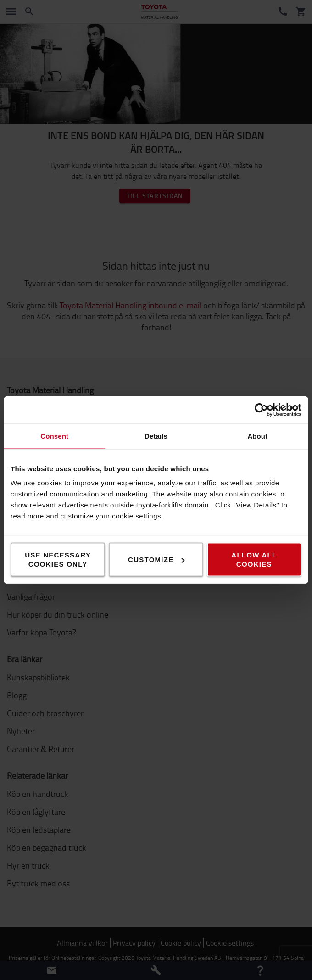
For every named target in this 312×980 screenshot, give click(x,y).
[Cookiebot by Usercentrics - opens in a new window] (261, 410)
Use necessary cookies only (58, 560)
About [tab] (257, 436)
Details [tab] (156, 436)
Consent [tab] (54, 436)
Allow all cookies (254, 560)
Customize (156, 560)
